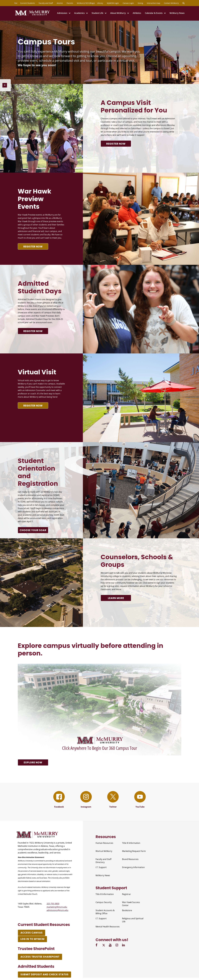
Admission (62, 13)
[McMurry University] (32, 15)
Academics (79, 13)
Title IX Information (131, 843)
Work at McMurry (104, 851)
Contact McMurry (171, 3)
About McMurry (118, 13)
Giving (140, 3)
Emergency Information (133, 867)
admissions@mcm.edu (57, 910)
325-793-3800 (53, 904)
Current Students (28, 3)
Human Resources (104, 843)
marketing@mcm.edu (57, 907)
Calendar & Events (154, 13)
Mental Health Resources (108, 927)
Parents (70, 3)
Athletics (137, 13)
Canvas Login (128, 3)
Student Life (97, 13)
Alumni (60, 3)
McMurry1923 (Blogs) (86, 3)
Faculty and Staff (46, 3)
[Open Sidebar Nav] (5, 85)
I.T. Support (101, 867)
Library (100, 3)
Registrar (126, 894)
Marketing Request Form (134, 851)
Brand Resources (130, 859)
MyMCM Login (113, 3)
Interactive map (154, 3)
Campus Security (104, 902)
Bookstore (127, 910)
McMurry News (177, 13)
